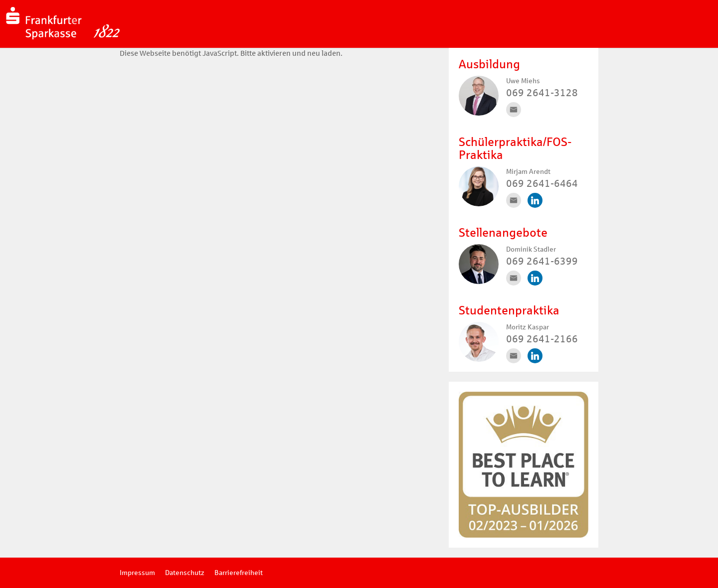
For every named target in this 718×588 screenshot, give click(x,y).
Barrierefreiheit (239, 573)
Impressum (137, 573)
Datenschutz (185, 573)
